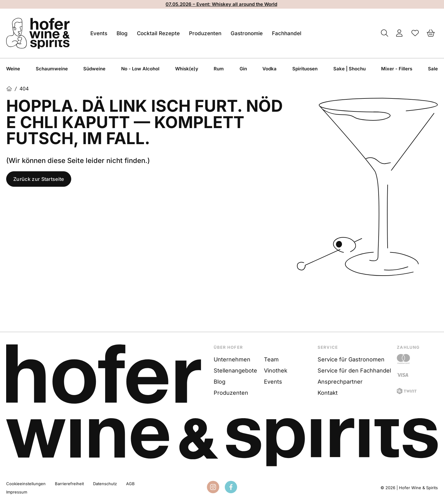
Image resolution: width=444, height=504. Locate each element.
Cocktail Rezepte (158, 33)
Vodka (269, 69)
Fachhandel (287, 33)
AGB (130, 484)
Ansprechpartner (340, 382)
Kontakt (328, 393)
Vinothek (276, 371)
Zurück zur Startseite (39, 179)
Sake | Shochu (349, 69)
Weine (13, 69)
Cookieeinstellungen (26, 484)
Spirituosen (305, 69)
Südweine (94, 69)
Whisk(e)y (187, 69)
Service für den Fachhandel (354, 371)
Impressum (17, 492)
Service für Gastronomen (351, 359)
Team (271, 359)
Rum (219, 69)
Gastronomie (247, 33)
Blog (122, 33)
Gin (243, 69)
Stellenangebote (235, 371)
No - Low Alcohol (140, 69)
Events (99, 33)
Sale (433, 69)
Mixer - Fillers (397, 69)
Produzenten (205, 33)
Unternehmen (232, 359)
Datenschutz (105, 484)
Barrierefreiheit (69, 484)
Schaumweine (52, 69)
